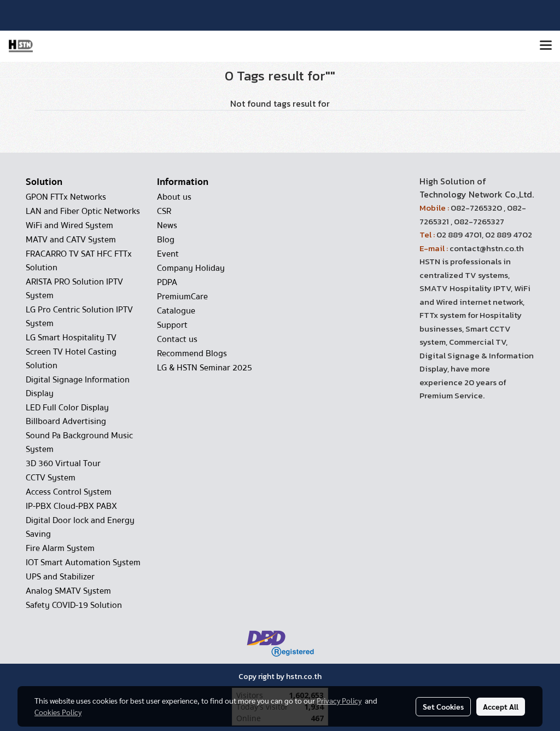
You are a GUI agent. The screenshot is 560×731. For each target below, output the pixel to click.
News (167, 225)
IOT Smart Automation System (83, 562)
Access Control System (69, 492)
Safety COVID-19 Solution (74, 605)
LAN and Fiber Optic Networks (83, 211)
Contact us (177, 339)
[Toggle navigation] (546, 46)
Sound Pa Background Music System (79, 442)
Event (168, 254)
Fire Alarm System (60, 548)
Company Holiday (191, 268)
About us (174, 197)
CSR (164, 211)
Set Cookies (443, 706)
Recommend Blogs (192, 353)
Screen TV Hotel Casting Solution (71, 359)
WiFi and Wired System (69, 225)
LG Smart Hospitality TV (71, 338)
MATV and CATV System (71, 240)
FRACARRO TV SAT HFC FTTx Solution (79, 261)
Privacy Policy (339, 700)
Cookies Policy (58, 712)
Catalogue (176, 311)
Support (172, 325)
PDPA (167, 282)
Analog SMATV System (68, 591)
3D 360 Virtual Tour (63, 463)
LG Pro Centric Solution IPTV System (79, 317)
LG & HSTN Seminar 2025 (205, 368)
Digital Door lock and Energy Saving (80, 527)
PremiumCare (182, 297)
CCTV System (51, 478)
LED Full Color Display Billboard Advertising (67, 414)
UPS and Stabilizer (60, 577)
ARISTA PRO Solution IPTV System (74, 289)
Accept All (501, 706)
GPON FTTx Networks (66, 197)
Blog (166, 240)
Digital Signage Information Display (78, 387)
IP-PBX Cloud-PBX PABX (71, 506)
